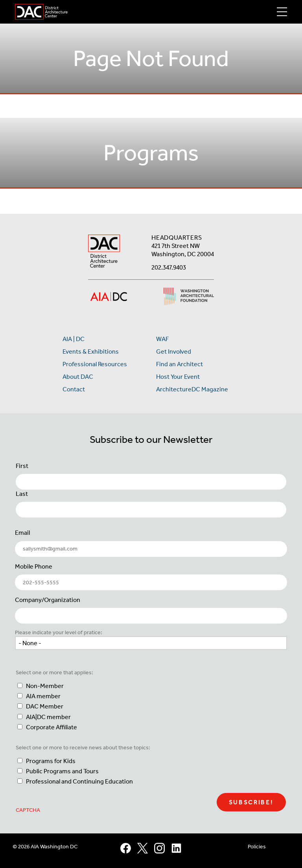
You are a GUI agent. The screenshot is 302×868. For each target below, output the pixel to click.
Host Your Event (178, 377)
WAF (162, 339)
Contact (74, 389)
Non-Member (45, 686)
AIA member (43, 696)
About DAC (78, 377)
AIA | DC (74, 339)
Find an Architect (180, 364)
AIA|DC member (48, 717)
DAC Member (45, 706)
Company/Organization (48, 600)
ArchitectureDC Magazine (192, 389)
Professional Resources (95, 364)
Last (22, 494)
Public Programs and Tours (62, 771)
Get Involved (174, 351)
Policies (257, 847)
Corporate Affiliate (52, 727)
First (22, 466)
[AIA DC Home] (104, 252)
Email (22, 533)
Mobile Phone (34, 566)
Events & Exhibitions (91, 351)
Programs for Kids (51, 761)
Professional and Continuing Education (79, 781)
